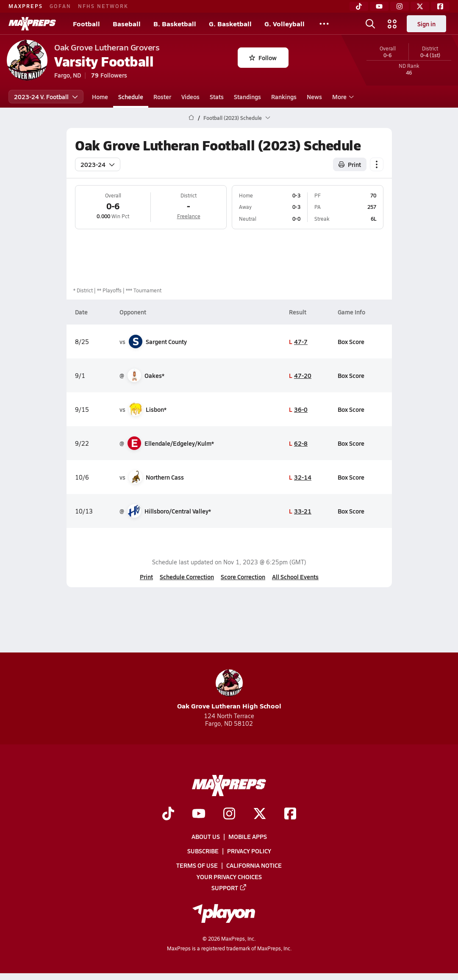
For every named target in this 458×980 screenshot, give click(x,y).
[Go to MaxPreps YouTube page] (199, 814)
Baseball (127, 24)
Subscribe (203, 851)
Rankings (284, 97)
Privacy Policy (249, 851)
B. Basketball (175, 24)
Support (229, 888)
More (342, 97)
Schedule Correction (187, 577)
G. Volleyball (285, 24)
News (314, 97)
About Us (206, 836)
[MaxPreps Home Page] (191, 118)
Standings (247, 97)
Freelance (188, 216)
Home (100, 97)
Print (146, 577)
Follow (263, 58)
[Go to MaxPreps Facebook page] (290, 814)
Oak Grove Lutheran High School (229, 690)
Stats (217, 97)
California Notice (254, 866)
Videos (190, 97)
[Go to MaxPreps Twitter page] (260, 814)
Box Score (351, 341)
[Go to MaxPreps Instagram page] (229, 814)
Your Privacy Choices (229, 877)
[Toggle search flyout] (370, 24)
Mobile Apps (248, 836)
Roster (162, 97)
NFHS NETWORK (103, 6)
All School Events (295, 577)
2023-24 (98, 164)
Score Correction (243, 577)
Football (86, 24)
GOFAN (60, 6)
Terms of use (197, 866)
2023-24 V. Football (46, 97)
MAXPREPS (26, 6)
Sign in (426, 24)
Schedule (131, 97)
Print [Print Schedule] (350, 164)
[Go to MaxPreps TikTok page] (168, 814)
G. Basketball (230, 24)
